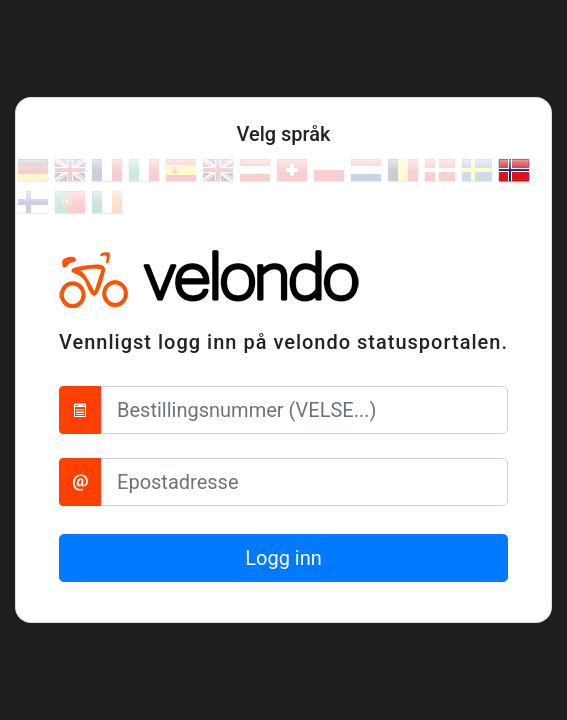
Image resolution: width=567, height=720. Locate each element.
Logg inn (283, 558)
